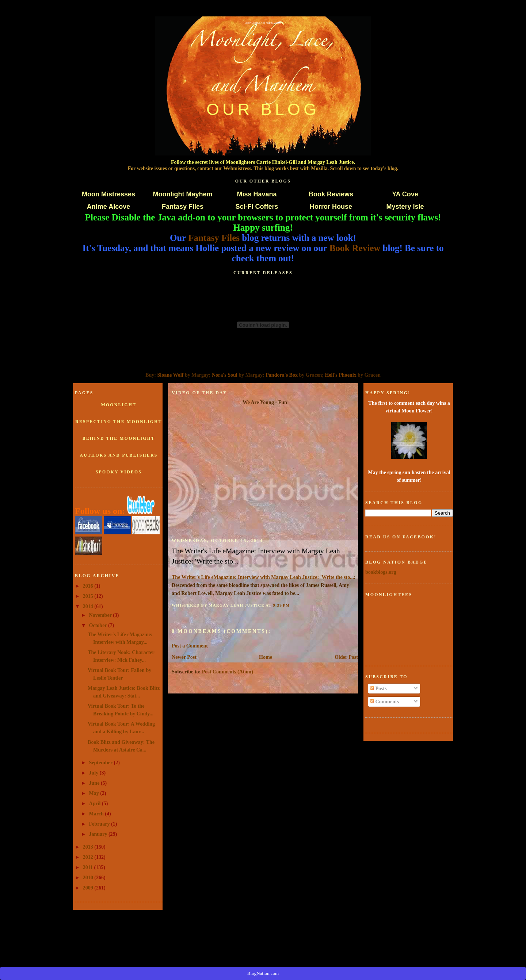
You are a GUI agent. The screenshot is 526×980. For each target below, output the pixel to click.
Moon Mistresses (108, 194)
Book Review (355, 248)
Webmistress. (238, 168)
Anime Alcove (108, 207)
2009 (89, 888)
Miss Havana (257, 194)
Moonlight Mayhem (183, 194)
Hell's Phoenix (340, 375)
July (94, 773)
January (99, 834)
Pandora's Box (282, 375)
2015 (89, 596)
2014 (89, 606)
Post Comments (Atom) (228, 672)
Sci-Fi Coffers (257, 207)
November (101, 615)
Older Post (346, 657)
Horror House (331, 207)
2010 (89, 877)
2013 (89, 847)
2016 (89, 586)
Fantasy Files (183, 207)
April (96, 803)
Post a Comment (190, 646)
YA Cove (405, 194)
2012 (89, 857)
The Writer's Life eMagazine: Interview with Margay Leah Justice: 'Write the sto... (256, 556)
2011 (89, 867)
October (99, 625)
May (95, 793)
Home (266, 657)
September (102, 762)
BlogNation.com (263, 973)
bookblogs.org (381, 572)
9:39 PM (281, 605)
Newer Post (184, 657)
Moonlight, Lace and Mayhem (263, 23)
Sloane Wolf (171, 375)
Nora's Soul (225, 375)
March (97, 814)
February (100, 824)
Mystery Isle (405, 207)
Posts (378, 688)
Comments (384, 702)
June (95, 783)
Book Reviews (331, 194)
